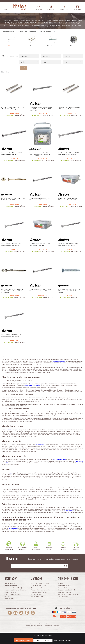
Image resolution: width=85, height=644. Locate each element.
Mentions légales (36, 595)
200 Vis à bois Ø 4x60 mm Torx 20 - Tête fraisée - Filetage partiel (13, 109)
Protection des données (39, 593)
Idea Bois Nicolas (8, 32)
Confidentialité (63, 598)
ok (24, 69)
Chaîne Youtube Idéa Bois (12, 595)
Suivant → (53, 351)
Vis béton (74, 47)
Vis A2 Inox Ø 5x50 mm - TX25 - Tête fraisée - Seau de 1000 (69, 200)
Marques (7, 598)
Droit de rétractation (65, 593)
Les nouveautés (9, 600)
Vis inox (32, 47)
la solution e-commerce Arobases (48, 627)
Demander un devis (65, 587)
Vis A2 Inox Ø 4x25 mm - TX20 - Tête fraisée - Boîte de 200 (12, 155)
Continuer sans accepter (63, 640)
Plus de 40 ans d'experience (40, 585)
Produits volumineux (10, 593)
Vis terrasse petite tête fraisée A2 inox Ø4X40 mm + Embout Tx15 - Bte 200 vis (41, 110)
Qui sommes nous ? (10, 585)
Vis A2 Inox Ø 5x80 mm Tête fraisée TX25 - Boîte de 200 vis (13, 200)
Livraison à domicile (10, 587)
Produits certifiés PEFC (39, 587)
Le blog (61, 585)
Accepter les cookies (24, 640)
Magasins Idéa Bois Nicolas (67, 591)
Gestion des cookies (38, 598)
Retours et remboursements (40, 591)
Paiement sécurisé (37, 589)
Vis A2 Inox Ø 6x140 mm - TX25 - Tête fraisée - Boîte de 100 (12, 337)
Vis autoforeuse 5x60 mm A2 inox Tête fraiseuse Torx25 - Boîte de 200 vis (69, 292)
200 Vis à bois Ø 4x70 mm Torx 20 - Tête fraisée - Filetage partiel (69, 109)
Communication (63, 589)
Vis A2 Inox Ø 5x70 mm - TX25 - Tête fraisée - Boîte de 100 (69, 246)
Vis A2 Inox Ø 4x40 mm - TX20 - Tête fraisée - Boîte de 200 (40, 200)
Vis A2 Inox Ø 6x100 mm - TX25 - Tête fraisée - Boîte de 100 (41, 291)
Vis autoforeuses (53, 47)
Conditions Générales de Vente (69, 595)
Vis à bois (11, 47)
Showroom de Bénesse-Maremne (15, 591)
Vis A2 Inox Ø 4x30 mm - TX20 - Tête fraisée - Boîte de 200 (69, 155)
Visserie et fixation (45, 32)
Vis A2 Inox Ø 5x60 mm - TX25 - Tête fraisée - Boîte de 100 (12, 246)
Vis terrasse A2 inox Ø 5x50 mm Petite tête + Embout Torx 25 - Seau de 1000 (40, 156)
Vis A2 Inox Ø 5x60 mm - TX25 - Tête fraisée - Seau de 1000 (40, 246)
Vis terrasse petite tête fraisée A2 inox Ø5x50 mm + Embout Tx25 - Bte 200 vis (12, 292)
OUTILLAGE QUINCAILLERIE (26, 32)
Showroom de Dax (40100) (13, 589)
